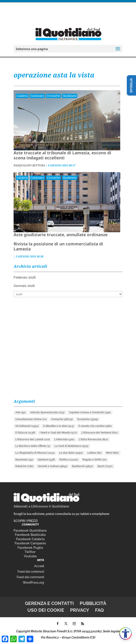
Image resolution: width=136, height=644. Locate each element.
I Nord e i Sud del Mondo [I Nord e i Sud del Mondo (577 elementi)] (58, 433)
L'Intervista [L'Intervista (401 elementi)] (64, 439)
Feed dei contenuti (31, 572)
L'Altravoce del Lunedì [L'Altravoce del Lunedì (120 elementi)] (33, 439)
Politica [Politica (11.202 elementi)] (69, 460)
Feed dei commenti (30, 577)
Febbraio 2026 (25, 277)
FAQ (99, 610)
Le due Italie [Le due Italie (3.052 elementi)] (71, 453)
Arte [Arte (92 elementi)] (21, 412)
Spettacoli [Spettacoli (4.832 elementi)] (82, 466)
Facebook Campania (30, 543)
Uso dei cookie (46, 610)
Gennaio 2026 (24, 286)
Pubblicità (93, 603)
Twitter (30, 552)
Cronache (53, 96)
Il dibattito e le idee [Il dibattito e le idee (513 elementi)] (59, 426)
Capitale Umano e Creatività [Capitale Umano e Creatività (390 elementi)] (90, 412)
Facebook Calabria (30, 539)
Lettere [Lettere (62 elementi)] (94, 453)
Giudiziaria (70, 96)
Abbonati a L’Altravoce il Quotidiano (41, 506)
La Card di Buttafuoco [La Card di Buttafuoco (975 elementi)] (72, 446)
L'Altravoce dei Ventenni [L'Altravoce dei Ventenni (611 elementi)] (100, 433)
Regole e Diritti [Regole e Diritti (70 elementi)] (94, 460)
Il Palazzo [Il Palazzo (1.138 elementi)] (25, 433)
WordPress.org (33, 583)
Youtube (30, 556)
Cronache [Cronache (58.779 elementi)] (62, 419)
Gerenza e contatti (49, 603)
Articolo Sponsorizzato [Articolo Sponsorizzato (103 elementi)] (47, 412)
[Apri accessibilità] (125, 633)
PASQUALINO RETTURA (29, 165)
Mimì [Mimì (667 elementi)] (112, 453)
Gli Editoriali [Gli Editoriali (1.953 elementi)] (27, 426)
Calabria (22, 96)
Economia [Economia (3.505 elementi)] (88, 419)
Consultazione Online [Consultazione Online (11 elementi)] (31, 419)
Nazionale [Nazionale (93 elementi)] (24, 460)
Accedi (39, 566)
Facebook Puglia (30, 548)
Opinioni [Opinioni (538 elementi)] (46, 460)
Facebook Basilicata (30, 535)
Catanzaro (37, 96)
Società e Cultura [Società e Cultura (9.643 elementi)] (53, 466)
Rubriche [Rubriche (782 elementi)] (24, 466)
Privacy (80, 610)
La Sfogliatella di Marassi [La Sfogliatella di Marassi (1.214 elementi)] (35, 453)
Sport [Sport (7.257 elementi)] (105, 466)
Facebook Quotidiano (30, 531)
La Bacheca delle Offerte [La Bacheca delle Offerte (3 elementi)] (33, 446)
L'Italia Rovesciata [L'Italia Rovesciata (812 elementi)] (94, 439)
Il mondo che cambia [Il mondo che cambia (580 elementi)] (95, 426)
